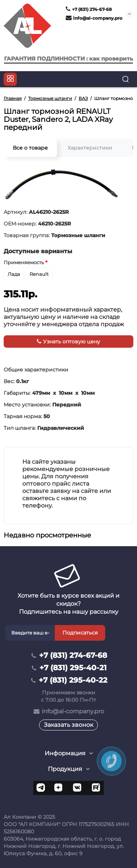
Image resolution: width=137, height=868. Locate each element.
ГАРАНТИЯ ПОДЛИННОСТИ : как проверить (68, 59)
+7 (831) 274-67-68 (89, 9)
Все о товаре (30, 148)
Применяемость (24, 262)
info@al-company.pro (94, 18)
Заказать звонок (68, 725)
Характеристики (90, 148)
